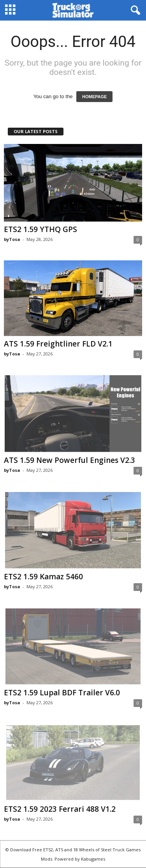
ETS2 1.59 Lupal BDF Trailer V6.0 (62, 693)
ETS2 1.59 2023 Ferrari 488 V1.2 (60, 809)
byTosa (12, 239)
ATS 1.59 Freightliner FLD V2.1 (58, 344)
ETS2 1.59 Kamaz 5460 (43, 577)
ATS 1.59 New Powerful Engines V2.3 (69, 460)
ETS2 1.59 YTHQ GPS (40, 229)
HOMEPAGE (94, 97)
